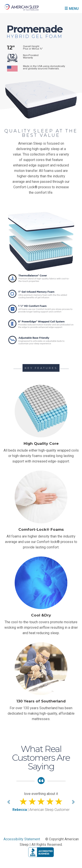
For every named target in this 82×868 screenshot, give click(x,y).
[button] (9, 802)
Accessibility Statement (22, 839)
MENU (72, 9)
